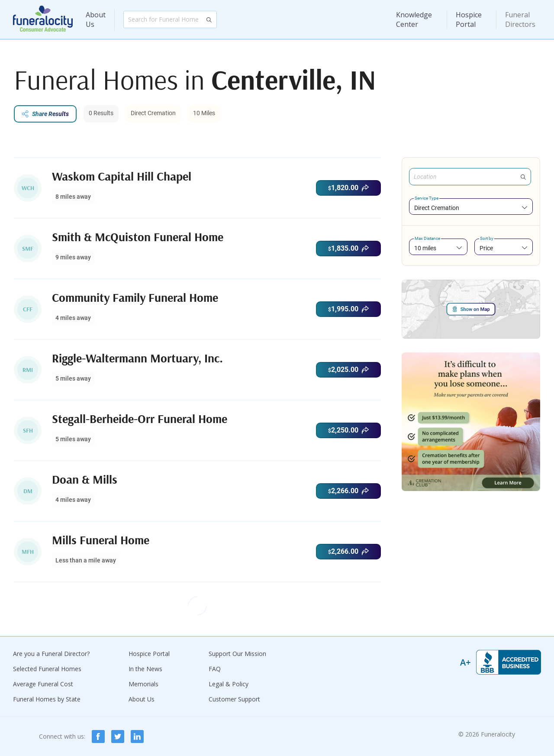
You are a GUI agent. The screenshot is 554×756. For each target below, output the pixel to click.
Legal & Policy (229, 684)
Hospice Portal (469, 19)
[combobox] (471, 208)
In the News (145, 669)
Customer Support (234, 699)
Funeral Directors (520, 19)
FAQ (215, 669)
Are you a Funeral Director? (51, 654)
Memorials (143, 684)
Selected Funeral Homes (47, 669)
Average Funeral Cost (43, 684)
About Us (96, 19)
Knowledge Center (414, 19)
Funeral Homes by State (47, 699)
